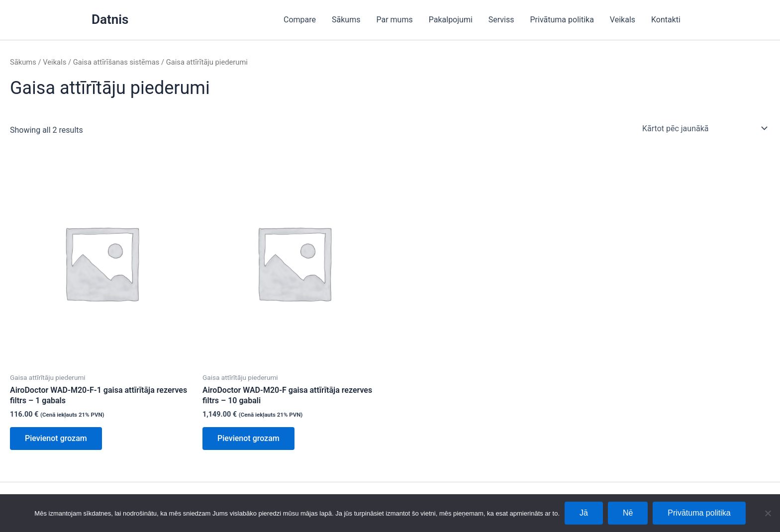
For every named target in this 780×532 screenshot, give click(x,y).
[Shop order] (704, 128)
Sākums (346, 20)
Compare (300, 20)
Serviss (501, 20)
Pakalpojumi (451, 20)
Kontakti (666, 20)
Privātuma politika (562, 20)
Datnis (110, 19)
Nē (628, 513)
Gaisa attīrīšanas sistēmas (116, 62)
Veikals (623, 20)
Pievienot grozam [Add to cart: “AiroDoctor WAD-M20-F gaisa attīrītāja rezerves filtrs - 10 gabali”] (248, 438)
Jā (584, 513)
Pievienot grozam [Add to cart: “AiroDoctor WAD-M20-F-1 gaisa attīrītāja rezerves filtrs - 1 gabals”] (56, 438)
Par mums (394, 20)
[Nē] (768, 513)
